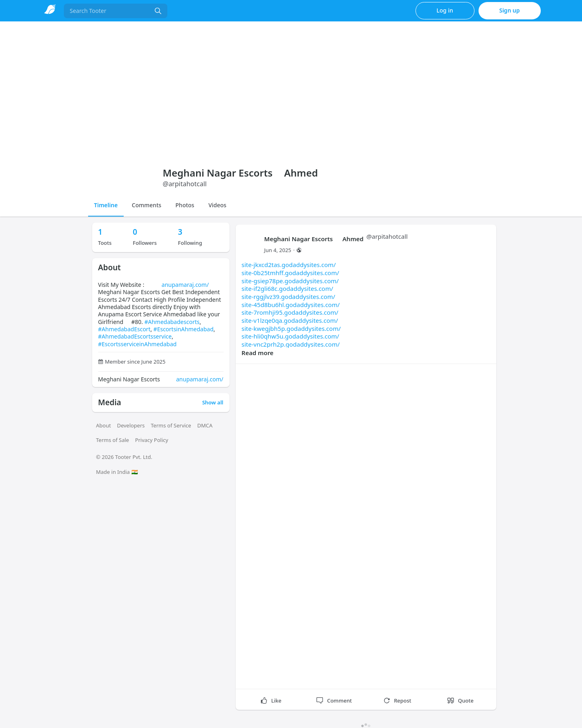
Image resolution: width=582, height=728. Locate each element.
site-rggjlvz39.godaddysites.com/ (289, 297)
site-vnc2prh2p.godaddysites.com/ (291, 344)
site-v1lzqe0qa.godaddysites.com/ (290, 320)
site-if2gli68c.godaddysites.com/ (288, 288)
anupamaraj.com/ (185, 285)
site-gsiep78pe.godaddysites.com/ (290, 281)
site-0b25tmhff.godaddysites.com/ (291, 273)
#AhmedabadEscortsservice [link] (135, 336)
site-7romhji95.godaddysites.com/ (290, 312)
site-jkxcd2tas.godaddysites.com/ (289, 265)
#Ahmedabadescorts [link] (172, 322)
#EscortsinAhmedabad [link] (184, 329)
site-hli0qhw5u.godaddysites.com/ (291, 336)
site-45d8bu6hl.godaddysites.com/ (291, 305)
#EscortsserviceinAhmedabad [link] (137, 344)
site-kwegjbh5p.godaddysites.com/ (291, 328)
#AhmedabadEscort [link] (124, 329)
